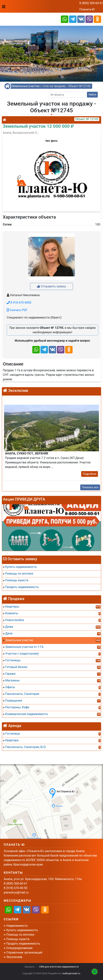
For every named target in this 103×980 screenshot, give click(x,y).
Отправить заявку (51, 286)
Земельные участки (25, 86)
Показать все (90, 487)
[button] (51, 173)
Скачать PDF (17, 310)
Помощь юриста (18, 939)
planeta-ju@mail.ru (16, 892)
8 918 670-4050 (19, 303)
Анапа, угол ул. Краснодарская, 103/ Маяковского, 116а (43, 879)
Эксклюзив (14, 957)
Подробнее (90, 474)
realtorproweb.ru (71, 973)
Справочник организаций (24, 952)
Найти (92, 95)
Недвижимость (17, 926)
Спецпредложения (19, 948)
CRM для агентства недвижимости (59, 967)
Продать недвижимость (23, 944)
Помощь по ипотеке (20, 935)
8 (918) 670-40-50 (16, 888)
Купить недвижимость (22, 930)
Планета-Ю (87, 9)
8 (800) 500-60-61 (91, 3)
